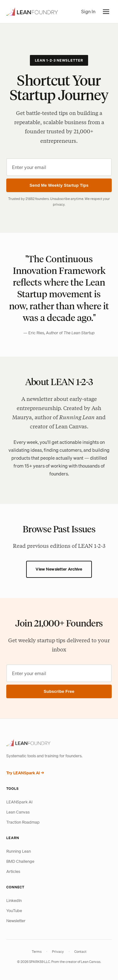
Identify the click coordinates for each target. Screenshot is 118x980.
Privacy (58, 952)
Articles (13, 871)
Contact (80, 952)
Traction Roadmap (23, 822)
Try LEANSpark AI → (25, 773)
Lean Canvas (18, 812)
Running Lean (19, 851)
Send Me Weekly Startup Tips (59, 185)
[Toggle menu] (106, 12)
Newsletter (16, 921)
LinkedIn (14, 901)
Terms (37, 952)
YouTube (14, 911)
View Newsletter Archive (59, 569)
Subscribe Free (59, 691)
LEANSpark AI (19, 802)
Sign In (88, 11)
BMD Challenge (20, 861)
